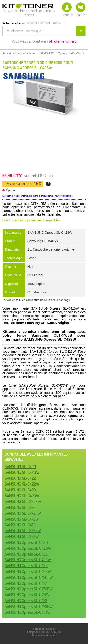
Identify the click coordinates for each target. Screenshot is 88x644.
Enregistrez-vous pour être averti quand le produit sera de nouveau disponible (37, 196)
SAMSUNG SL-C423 (20, 490)
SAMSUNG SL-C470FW (23, 501)
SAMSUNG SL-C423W (22, 496)
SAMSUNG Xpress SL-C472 (26, 583)
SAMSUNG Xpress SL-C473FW (29, 606)
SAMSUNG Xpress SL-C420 (26, 542)
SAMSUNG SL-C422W (22, 484)
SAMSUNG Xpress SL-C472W (28, 595)
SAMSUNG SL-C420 (20, 467)
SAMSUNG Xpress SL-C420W (28, 548)
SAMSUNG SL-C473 (20, 525)
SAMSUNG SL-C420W (22, 472)
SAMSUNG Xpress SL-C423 (26, 566)
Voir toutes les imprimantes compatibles (31, 220)
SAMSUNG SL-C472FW (23, 513)
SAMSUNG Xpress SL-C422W (28, 560)
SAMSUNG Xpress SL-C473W (28, 612)
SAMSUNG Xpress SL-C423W (28, 571)
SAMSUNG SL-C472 (20, 507)
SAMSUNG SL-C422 (20, 478)
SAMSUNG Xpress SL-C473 (26, 601)
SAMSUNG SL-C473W (22, 536)
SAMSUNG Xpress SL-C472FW (29, 589)
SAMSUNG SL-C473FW (23, 531)
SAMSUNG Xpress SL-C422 (26, 554)
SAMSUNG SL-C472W (22, 519)
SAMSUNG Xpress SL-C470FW (29, 577)
